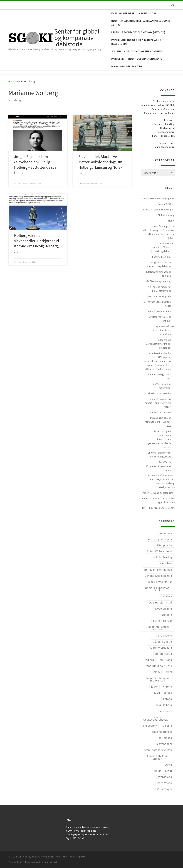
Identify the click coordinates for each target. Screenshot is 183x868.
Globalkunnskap (166, 215)
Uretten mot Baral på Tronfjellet (160, 319)
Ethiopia (167, 615)
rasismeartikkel (162, 732)
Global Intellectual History (157, 628)
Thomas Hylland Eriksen (157, 757)
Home (171, 221)
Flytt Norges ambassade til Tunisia (158, 274)
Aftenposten (164, 545)
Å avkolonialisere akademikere (162, 332)
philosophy (150, 726)
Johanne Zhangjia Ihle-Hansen (157, 679)
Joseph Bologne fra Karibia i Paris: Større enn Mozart (158, 403)
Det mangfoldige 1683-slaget (159, 376)
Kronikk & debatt (166, 243)
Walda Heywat (163, 771)
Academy (166, 533)
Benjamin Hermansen (158, 570)
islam (156, 672)
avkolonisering (163, 557)
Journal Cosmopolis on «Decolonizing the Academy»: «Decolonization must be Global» (159, 232)
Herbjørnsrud (163, 654)
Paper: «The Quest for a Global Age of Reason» (158, 500)
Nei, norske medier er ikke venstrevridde (160, 289)
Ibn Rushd (165, 660)
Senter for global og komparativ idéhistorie (42, 857)
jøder (154, 687)
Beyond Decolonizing (158, 576)
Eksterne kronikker (161, 257)
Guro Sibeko (164, 636)
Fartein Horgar (163, 621)
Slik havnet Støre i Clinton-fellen (157, 304)
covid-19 (167, 597)
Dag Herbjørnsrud (160, 603)
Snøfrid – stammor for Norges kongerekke (160, 455)
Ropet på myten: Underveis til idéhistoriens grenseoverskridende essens (160, 439)
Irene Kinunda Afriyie (158, 666)
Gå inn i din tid (163, 642)
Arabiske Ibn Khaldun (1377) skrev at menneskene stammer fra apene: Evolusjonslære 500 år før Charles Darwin (158, 361)
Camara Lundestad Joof (157, 589)
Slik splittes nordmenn (159, 311)
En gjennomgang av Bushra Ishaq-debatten (159, 264)
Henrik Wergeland (160, 648)
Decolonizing (164, 609)
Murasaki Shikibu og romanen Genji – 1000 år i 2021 (158, 422)
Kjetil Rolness (163, 693)
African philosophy (160, 539)
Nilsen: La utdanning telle (158, 296)
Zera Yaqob (165, 789)
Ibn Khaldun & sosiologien (158, 393)
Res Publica (164, 738)
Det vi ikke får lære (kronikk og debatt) (161, 249)
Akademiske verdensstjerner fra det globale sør (159, 344)
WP (22, 862)
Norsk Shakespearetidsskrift (157, 718)
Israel (168, 672)
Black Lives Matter (160, 582)
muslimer (166, 711)
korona (168, 699)
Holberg (149, 660)
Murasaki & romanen (161, 412)
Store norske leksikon (158, 750)
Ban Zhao (166, 563)
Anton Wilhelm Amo (159, 551)
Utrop (169, 765)
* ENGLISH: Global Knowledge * (158, 210)
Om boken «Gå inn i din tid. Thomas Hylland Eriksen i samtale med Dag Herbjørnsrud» (161, 481)
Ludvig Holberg (162, 705)
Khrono (167, 687)
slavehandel (164, 744)
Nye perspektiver (165, 326)
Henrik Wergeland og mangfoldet (160, 386)
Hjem (11, 81)
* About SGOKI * (166, 204)
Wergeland (165, 777)
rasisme (167, 726)
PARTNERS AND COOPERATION (158, 508)
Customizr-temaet (48, 862)
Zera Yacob (165, 783)
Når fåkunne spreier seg (158, 281)
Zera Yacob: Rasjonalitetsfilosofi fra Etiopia (159, 466)
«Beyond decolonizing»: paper (158, 198)
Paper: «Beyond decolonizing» (159, 493)
